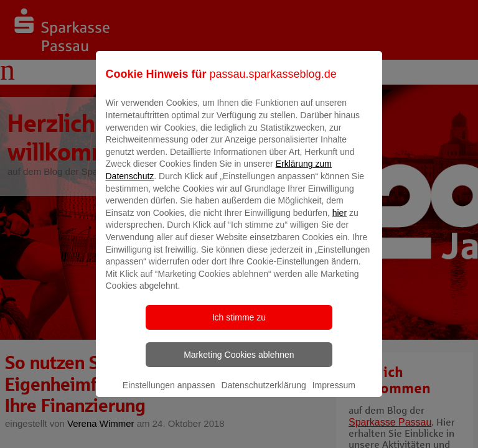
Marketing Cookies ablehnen (239, 363)
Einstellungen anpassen (169, 394)
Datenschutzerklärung (264, 394)
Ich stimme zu (239, 326)
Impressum (334, 394)
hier (340, 222)
